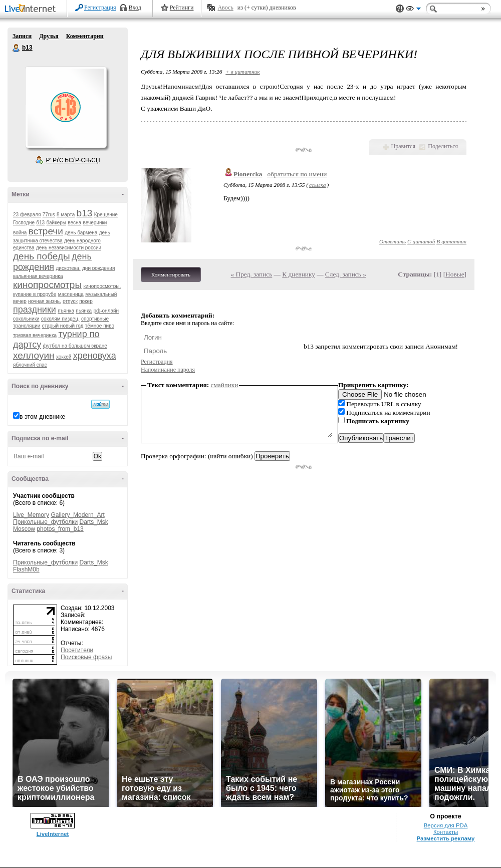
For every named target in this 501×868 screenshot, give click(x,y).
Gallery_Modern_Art (77, 515)
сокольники (26, 319)
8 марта (66, 215)
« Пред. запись (252, 274)
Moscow (24, 529)
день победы (42, 256)
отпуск (70, 301)
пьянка (84, 311)
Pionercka (248, 174)
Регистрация (100, 8)
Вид (413, 10)
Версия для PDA (446, 825)
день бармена (81, 233)
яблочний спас (30, 365)
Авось (225, 8)
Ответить (393, 241)
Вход (135, 8)
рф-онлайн (106, 311)
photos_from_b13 (60, 529)
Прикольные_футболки (45, 522)
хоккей (64, 357)
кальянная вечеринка (38, 276)
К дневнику (299, 274)
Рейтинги (182, 8)
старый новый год (63, 326)
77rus (49, 215)
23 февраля (27, 215)
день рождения (52, 262)
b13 (17, 48)
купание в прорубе (35, 294)
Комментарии (85, 36)
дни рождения (98, 268)
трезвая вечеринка (35, 335)
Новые (455, 274)
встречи (46, 231)
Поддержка (400, 9)
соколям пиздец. (60, 319)
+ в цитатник (242, 72)
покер (86, 301)
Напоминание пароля (168, 370)
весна (74, 223)
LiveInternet (32, 9)
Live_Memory (31, 515)
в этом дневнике (42, 417)
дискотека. (68, 268)
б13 (40, 223)
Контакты (446, 832)
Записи (22, 36)
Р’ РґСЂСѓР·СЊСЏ (73, 160)
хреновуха (95, 356)
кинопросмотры (47, 285)
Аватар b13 (66, 107)
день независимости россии (69, 248)
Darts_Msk (93, 522)
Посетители (77, 650)
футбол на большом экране (75, 346)
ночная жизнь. (45, 301)
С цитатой (421, 241)
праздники (35, 310)
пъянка (66, 311)
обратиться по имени (297, 174)
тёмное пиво (100, 326)
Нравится (403, 146)
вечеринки (95, 223)
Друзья (49, 36)
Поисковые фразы (86, 657)
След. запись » (346, 274)
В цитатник (451, 241)
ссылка (317, 185)
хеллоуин (34, 355)
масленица (71, 294)
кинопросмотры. (102, 286)
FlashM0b (26, 569)
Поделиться (443, 146)
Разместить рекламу (446, 838)
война (20, 233)
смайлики (225, 385)
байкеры (56, 223)
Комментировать (171, 274)
